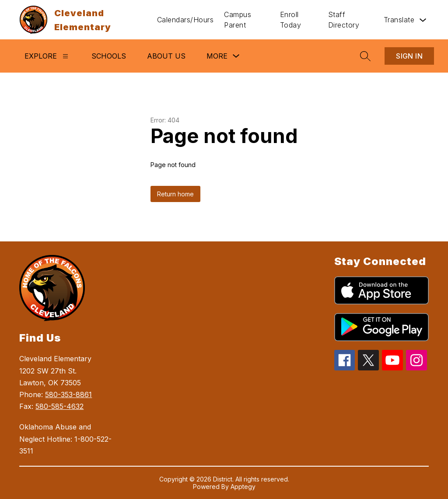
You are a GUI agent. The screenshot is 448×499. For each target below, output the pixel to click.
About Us (166, 56)
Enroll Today (291, 20)
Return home (175, 194)
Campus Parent (238, 20)
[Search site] (365, 56)
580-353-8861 (68, 394)
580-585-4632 (59, 406)
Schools (109, 56)
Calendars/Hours (185, 20)
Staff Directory (344, 20)
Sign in (409, 56)
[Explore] (65, 56)
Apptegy (243, 487)
